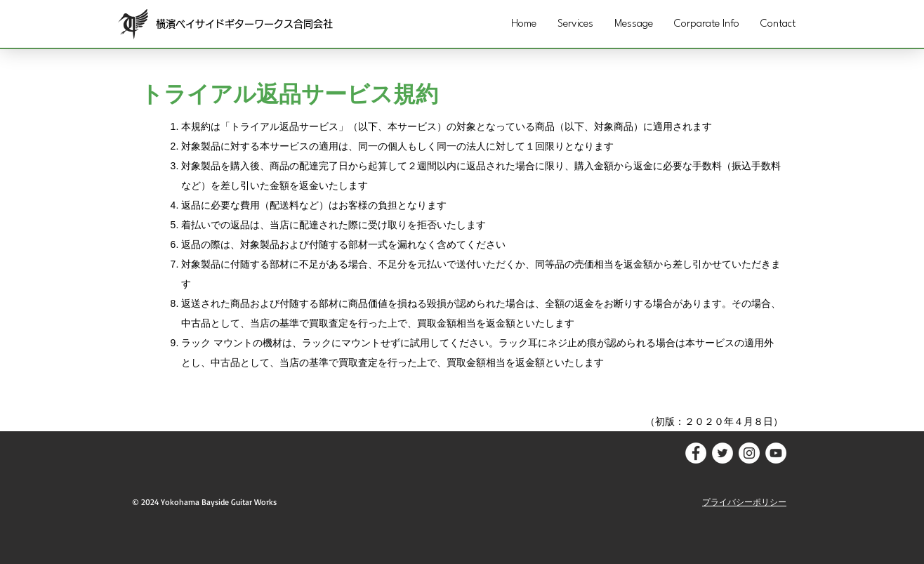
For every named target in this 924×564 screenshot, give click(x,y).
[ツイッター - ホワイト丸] (722, 453)
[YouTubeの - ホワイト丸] (776, 453)
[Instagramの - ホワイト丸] (749, 453)
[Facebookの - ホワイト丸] (696, 453)
